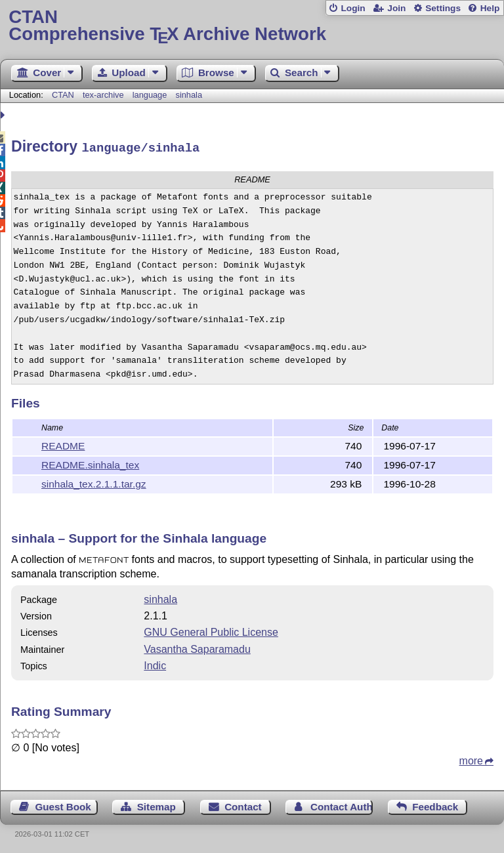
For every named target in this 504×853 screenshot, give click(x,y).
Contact (243, 805)
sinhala (189, 95)
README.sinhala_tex (90, 463)
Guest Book (63, 805)
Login (353, 8)
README (63, 444)
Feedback (435, 805)
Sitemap (157, 805)
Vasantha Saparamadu (197, 647)
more (471, 759)
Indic (155, 664)
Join (396, 8)
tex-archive (103, 95)
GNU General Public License (211, 630)
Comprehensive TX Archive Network (252, 26)
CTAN (63, 95)
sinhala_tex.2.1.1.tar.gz (94, 482)
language (150, 95)
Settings (443, 8)
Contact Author (342, 805)
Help (490, 8)
